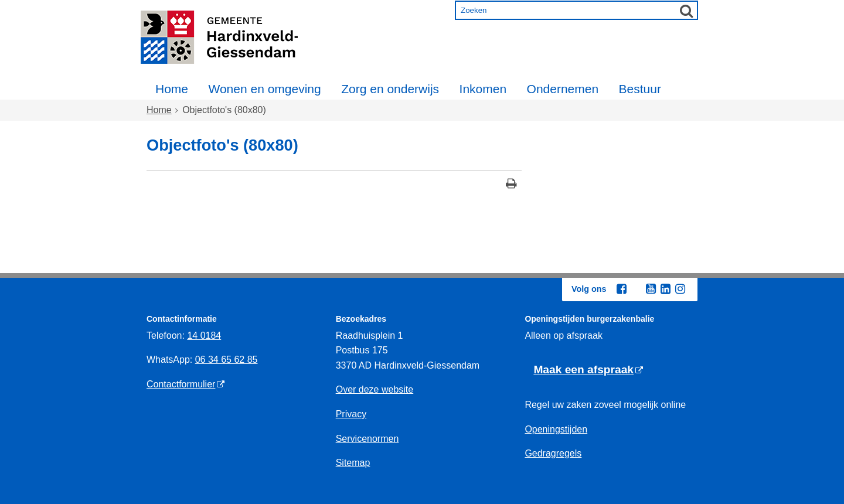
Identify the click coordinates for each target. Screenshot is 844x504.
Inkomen (483, 89)
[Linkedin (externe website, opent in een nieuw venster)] (665, 289)
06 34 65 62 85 (227, 360)
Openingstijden (556, 429)
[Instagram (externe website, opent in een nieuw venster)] (680, 289)
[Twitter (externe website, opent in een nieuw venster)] (636, 290)
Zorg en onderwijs (390, 89)
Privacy (351, 414)
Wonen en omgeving (264, 89)
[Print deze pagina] (511, 185)
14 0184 (204, 336)
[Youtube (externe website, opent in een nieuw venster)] (651, 289)
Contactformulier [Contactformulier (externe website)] (181, 384)
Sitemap (353, 463)
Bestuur (640, 89)
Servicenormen (367, 439)
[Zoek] (686, 11)
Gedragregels (553, 453)
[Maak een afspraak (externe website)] (588, 370)
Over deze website (375, 389)
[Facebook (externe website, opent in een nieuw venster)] (621, 289)
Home (172, 89)
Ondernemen (563, 89)
